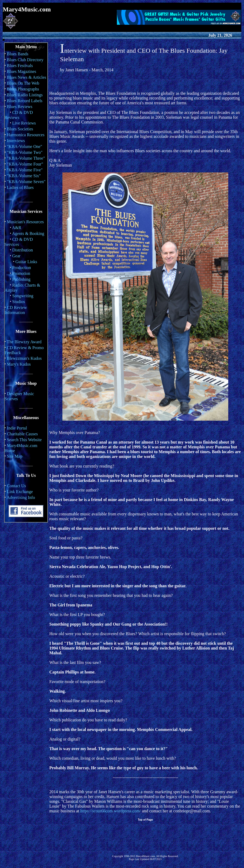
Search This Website (24, 440)
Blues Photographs (23, 89)
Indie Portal (17, 428)
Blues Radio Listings (25, 95)
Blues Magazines (22, 71)
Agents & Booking (28, 233)
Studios (19, 302)
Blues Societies (20, 129)
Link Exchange (20, 492)
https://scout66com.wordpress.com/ (111, 811)
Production (22, 268)
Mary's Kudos (19, 364)
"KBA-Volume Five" (25, 170)
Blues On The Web (23, 83)
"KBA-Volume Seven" (26, 182)
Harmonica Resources (26, 135)
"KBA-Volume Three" (26, 158)
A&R (17, 228)
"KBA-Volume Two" (25, 152)
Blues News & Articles (27, 77)
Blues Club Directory (25, 60)
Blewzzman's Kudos (24, 358)
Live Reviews (24, 123)
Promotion (21, 273)
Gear (16, 256)
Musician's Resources (25, 222)
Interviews (16, 141)
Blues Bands (18, 54)
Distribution (23, 250)
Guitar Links (26, 262)
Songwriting (23, 296)
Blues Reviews (20, 107)
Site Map (15, 456)
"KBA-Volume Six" (24, 176)
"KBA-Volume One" (25, 146)
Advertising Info (21, 497)
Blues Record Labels (25, 101)
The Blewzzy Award (24, 342)
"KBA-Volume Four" (25, 164)
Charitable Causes (22, 434)
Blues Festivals (20, 66)
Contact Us (17, 486)
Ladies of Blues (20, 187)
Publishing (21, 279)
